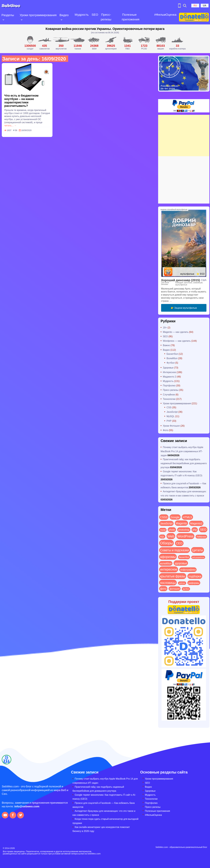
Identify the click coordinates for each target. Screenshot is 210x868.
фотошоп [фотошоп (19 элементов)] (175, 589)
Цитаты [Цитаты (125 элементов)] (198, 550)
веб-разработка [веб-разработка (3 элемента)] (198, 557)
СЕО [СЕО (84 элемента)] (179, 543)
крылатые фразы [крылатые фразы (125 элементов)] (173, 576)
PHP (169, 421)
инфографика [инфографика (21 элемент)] (188, 570)
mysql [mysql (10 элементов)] (163, 530)
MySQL (171, 416)
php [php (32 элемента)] (195, 530)
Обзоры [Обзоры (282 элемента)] (167, 543)
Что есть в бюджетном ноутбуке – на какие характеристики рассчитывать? (21, 100)
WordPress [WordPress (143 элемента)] (185, 536)
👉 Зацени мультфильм (184, 308)
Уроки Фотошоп (171, 426)
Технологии (169, 399)
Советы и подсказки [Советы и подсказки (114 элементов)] (175, 550)
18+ (165, 327)
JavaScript (172, 412)
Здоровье (168, 368)
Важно (166, 345)
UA (205, 5)
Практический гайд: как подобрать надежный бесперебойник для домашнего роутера (184, 463)
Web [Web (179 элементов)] (171, 536)
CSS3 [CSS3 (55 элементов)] (164, 517)
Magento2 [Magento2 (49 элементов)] (196, 523)
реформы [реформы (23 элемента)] (194, 583)
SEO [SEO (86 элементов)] (203, 529)
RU (195, 5)
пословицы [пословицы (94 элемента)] (168, 583)
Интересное (169, 372)
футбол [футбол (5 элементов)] (186, 589)
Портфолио (169, 385)
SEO (95, 14)
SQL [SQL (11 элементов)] (162, 537)
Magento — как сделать (176, 332)
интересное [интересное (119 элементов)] (169, 569)
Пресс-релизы (106, 17)
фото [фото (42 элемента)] (163, 589)
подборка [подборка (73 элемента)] (195, 576)
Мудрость (82, 14)
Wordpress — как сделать (177, 341)
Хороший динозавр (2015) (181, 280)
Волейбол (172, 358)
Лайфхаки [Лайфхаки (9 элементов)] (201, 537)
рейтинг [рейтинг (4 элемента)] (182, 583)
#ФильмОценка (165, 14)
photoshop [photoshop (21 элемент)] (184, 530)
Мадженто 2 (169, 377)
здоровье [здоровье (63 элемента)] (181, 563)
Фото (166, 430)
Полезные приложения (130, 17)
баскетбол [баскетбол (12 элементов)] (184, 557)
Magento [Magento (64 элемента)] (181, 523)
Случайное (169, 394)
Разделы (8, 15)
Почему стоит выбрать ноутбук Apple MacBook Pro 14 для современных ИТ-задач (182, 451)
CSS (169, 407)
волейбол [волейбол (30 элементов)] (166, 563)
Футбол (171, 363)
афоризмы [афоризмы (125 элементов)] (168, 557)
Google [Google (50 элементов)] (175, 517)
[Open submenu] (3, 20)
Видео (64, 15)
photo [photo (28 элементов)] (172, 530)
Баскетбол (172, 354)
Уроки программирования (38, 15)
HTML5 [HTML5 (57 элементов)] (187, 517)
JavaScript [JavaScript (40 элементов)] (166, 523)
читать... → (10, 125)
